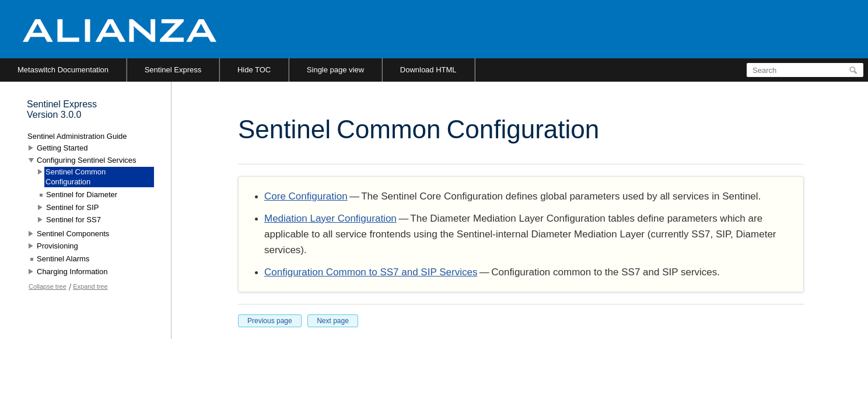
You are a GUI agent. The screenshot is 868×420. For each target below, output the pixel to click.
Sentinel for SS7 (73, 220)
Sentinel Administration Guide (77, 136)
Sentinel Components (73, 234)
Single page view (335, 70)
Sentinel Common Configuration (76, 177)
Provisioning (57, 246)
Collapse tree (48, 286)
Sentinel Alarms (63, 259)
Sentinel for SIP (72, 207)
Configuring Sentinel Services (87, 160)
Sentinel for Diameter (82, 195)
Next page (333, 321)
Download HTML (428, 70)
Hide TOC (254, 70)
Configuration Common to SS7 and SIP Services (371, 272)
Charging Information (72, 272)
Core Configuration (306, 196)
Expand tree (90, 286)
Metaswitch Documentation (63, 70)
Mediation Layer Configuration (330, 218)
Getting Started (62, 148)
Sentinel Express (173, 70)
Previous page (270, 321)
